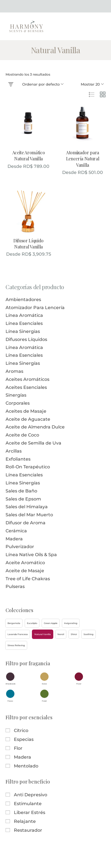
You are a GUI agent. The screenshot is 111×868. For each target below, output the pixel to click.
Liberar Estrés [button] (30, 812)
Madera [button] (22, 757)
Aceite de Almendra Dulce (35, 427)
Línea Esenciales (24, 323)
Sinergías (16, 395)
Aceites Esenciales (26, 387)
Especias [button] (24, 739)
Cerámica (16, 531)
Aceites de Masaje (26, 411)
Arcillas (14, 451)
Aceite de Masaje (25, 571)
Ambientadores (23, 300)
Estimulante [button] (28, 804)
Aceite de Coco (22, 435)
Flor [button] (18, 748)
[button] (14, 623)
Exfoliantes (18, 459)
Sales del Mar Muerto (29, 515)
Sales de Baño (21, 491)
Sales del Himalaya (27, 507)
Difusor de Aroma (26, 523)
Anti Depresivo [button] (31, 795)
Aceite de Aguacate (28, 419)
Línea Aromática (24, 315)
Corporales (18, 403)
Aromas (14, 371)
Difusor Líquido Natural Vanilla (28, 244)
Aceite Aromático (25, 563)
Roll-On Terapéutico (28, 467)
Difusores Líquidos (26, 339)
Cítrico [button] (21, 730)
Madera (14, 539)
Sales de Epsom (23, 499)
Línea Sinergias (23, 331)
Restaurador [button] (28, 830)
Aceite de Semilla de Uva (33, 443)
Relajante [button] (25, 821)
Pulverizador (20, 547)
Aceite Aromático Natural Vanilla (29, 156)
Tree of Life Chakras (28, 579)
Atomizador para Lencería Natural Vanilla (83, 159)
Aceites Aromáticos (27, 379)
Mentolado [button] (26, 766)
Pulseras (15, 586)
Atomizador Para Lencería (35, 308)
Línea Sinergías (23, 363)
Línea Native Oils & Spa (31, 555)
